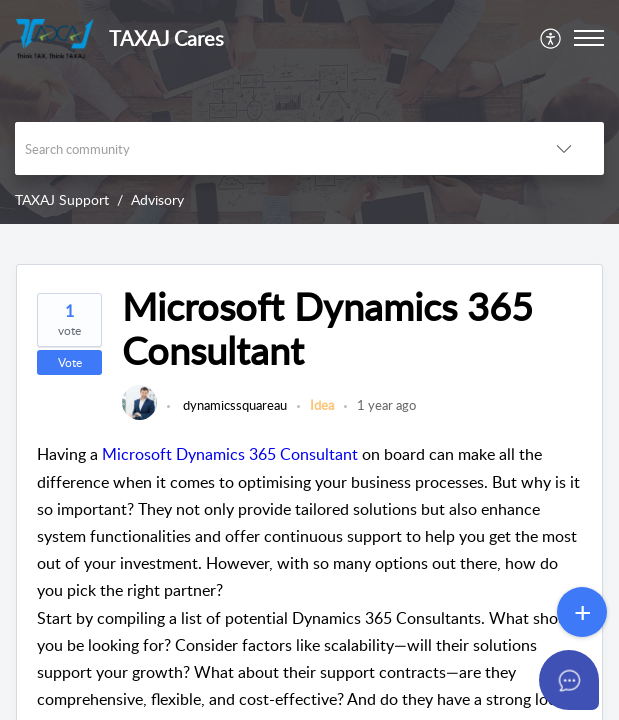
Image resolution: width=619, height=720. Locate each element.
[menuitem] (551, 38)
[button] (551, 38)
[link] (139, 415)
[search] (269, 148)
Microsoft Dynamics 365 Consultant (230, 454)
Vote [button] (70, 362)
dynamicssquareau (233, 405)
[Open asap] (579, 680)
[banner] (309, 112)
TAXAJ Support (62, 199)
